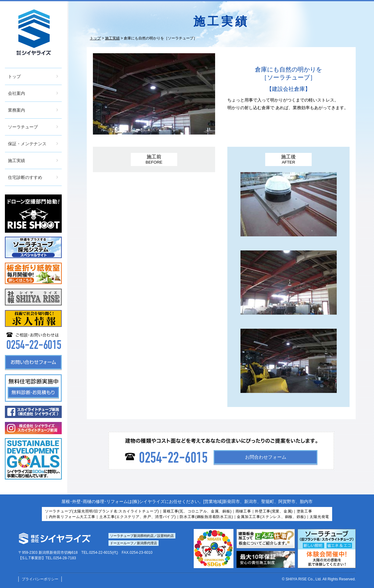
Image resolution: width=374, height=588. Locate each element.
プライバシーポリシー (40, 579)
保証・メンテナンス (27, 144)
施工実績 (16, 161)
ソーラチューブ (23, 127)
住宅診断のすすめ (25, 177)
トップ (14, 76)
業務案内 (16, 110)
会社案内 (16, 93)
